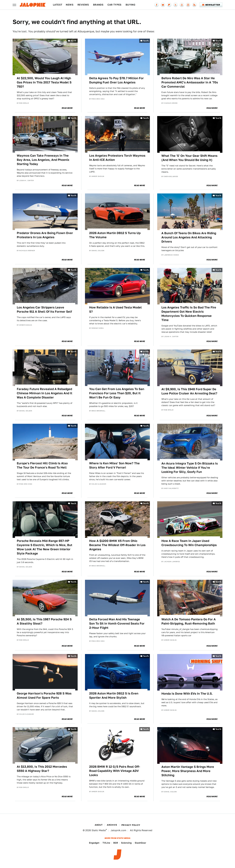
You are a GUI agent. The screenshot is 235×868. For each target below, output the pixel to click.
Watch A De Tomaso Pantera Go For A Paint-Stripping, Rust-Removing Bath (189, 621)
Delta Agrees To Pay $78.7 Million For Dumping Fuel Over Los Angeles (116, 80)
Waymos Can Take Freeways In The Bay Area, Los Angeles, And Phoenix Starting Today (43, 160)
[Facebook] (157, 5)
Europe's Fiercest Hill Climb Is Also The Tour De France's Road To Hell (42, 465)
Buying (130, 5)
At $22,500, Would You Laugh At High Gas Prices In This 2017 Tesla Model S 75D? (44, 82)
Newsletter (211, 5)
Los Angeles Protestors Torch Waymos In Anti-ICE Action (117, 158)
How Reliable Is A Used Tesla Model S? (115, 309)
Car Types (115, 5)
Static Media (99, 830)
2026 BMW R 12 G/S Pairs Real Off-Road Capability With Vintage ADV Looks (115, 771)
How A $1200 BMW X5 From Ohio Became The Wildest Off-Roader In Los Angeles (117, 545)
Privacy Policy (131, 825)
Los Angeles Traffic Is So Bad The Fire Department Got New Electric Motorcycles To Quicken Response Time (189, 314)
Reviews (83, 5)
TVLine (106, 843)
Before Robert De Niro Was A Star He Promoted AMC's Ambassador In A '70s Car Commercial (190, 82)
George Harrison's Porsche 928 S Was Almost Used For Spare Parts (44, 696)
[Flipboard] (169, 5)
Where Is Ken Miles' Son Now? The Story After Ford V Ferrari (114, 465)
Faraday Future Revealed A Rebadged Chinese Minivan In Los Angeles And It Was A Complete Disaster (45, 393)
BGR (116, 843)
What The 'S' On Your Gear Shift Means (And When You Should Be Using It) (189, 158)
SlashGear (140, 843)
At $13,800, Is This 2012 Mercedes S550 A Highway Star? (42, 769)
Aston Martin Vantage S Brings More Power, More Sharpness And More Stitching (188, 771)
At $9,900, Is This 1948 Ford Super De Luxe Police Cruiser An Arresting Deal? (189, 391)
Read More (67, 108)
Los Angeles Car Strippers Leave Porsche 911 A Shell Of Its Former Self (44, 309)
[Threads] (182, 5)
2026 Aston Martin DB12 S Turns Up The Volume (115, 235)
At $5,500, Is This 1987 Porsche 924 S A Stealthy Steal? (44, 621)
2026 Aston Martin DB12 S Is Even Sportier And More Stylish (114, 696)
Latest (58, 5)
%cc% (74, 41)
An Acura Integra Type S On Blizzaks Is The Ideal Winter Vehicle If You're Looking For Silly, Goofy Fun (190, 468)
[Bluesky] (163, 5)
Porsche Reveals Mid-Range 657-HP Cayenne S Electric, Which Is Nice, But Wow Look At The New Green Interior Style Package (45, 547)
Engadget (94, 843)
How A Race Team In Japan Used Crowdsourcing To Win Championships (189, 543)
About (99, 825)
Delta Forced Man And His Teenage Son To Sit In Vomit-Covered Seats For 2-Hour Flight (117, 623)
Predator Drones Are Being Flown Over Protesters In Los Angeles (45, 235)
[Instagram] (188, 5)
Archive (112, 825)
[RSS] (194, 5)
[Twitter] (176, 5)
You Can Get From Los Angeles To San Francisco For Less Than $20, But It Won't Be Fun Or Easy (117, 393)
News (70, 5)
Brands (98, 5)
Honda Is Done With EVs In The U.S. (187, 694)
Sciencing (126, 843)
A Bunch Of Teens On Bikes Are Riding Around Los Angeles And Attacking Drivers (189, 237)
